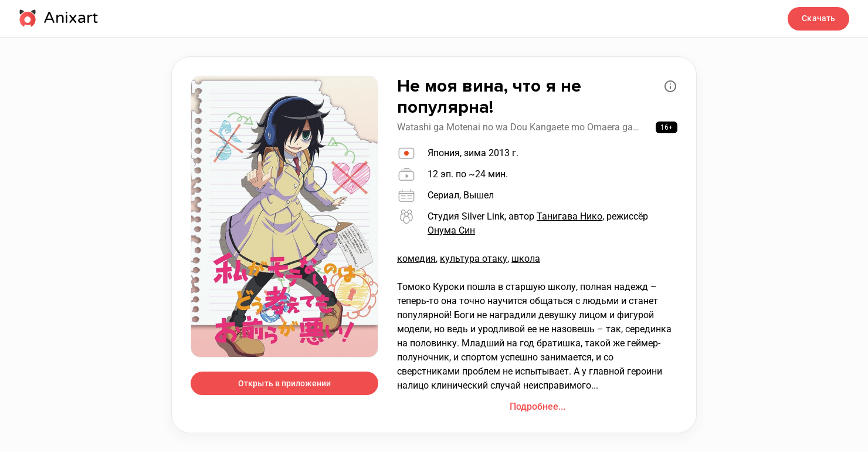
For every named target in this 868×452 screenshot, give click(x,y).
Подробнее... (538, 407)
